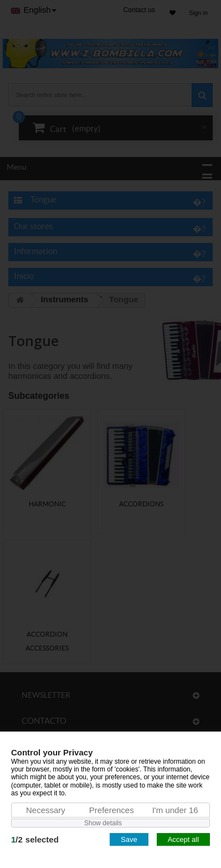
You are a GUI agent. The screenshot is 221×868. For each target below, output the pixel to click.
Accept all (183, 839)
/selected (35, 839)
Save (129, 839)
